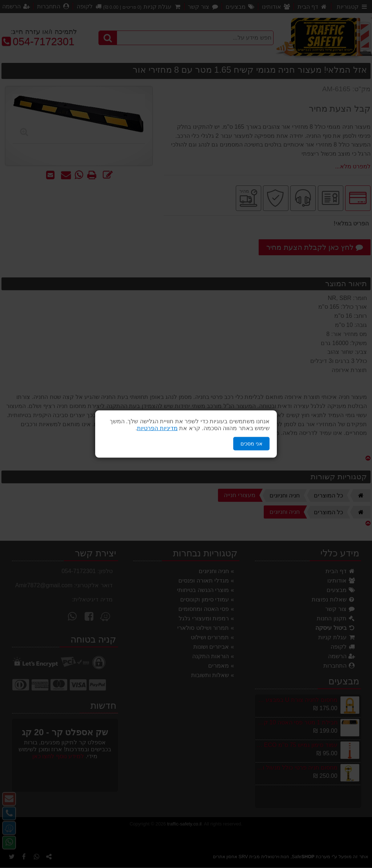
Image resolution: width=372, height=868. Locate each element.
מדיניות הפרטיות (157, 428)
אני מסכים (251, 444)
